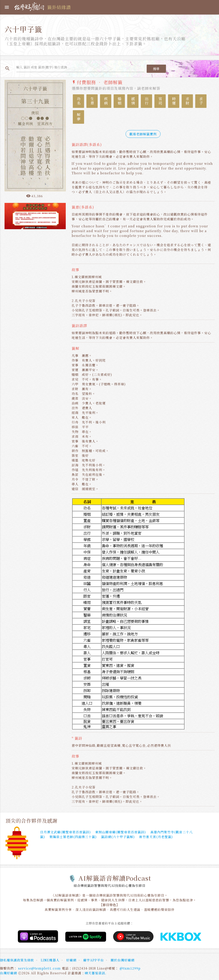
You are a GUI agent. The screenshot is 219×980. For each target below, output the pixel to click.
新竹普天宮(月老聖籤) (156, 837)
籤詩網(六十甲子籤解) (118, 837)
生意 (92, 101)
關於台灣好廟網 (123, 960)
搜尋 (156, 69)
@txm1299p (130, 968)
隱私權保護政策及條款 (17, 960)
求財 (187, 101)
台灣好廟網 (9, 973)
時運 (174, 101)
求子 (201, 101)
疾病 (106, 101)
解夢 (79, 117)
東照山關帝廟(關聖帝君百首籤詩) (120, 832)
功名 (79, 101)
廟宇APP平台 (94, 960)
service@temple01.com (39, 968)
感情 (133, 101)
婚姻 (119, 101)
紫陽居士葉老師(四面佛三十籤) (73, 837)
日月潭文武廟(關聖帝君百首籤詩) (65, 832)
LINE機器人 (50, 960)
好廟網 (71, 960)
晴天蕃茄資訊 (95, 973)
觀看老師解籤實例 (143, 134)
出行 (147, 101)
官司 (160, 101)
